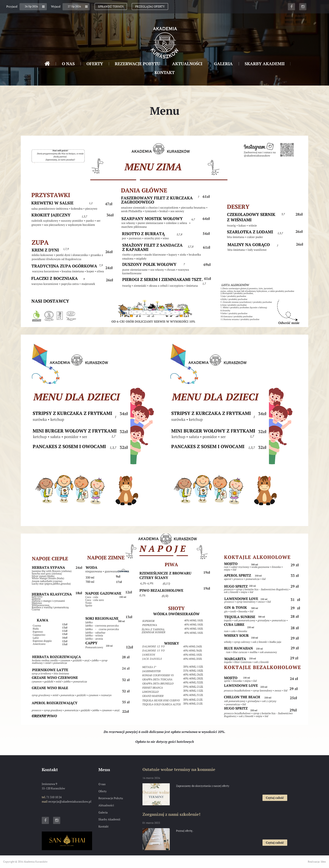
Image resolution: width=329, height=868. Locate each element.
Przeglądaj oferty (150, 6)
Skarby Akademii (265, 64)
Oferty (95, 64)
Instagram (303, 7)
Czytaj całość (277, 798)
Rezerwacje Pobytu (137, 64)
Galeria (223, 64)
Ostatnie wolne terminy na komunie (179, 769)
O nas (68, 64)
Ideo (323, 862)
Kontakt (164, 72)
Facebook (291, 7)
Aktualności (187, 64)
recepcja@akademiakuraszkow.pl (70, 801)
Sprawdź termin (111, 6)
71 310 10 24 (54, 797)
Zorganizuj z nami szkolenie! (171, 814)
